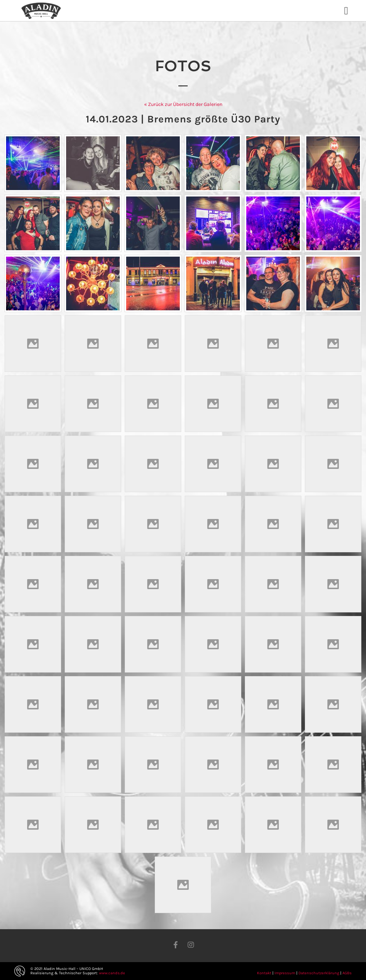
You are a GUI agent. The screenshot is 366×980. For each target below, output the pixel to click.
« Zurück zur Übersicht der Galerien (183, 104)
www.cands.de (112, 973)
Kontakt (264, 973)
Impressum (285, 973)
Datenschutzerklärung (319, 973)
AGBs (347, 973)
